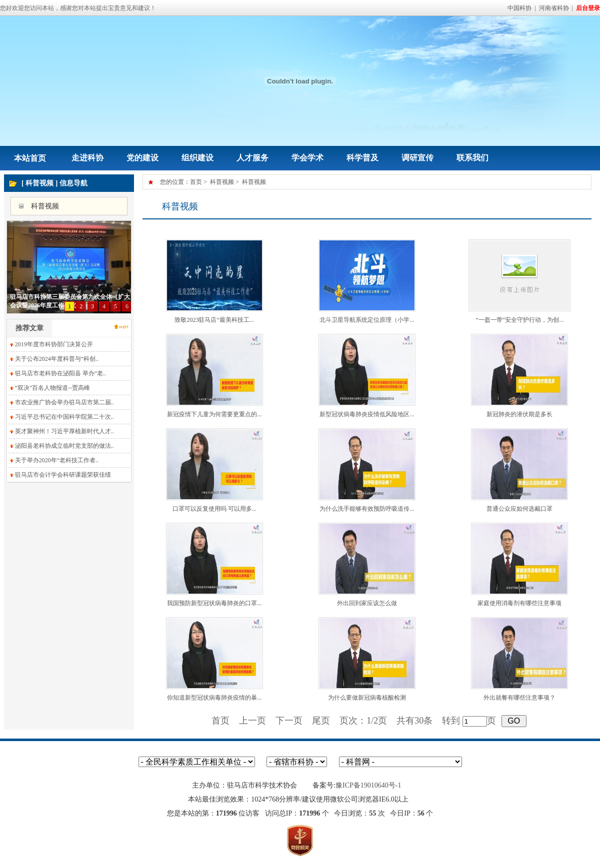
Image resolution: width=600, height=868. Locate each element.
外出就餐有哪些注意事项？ (519, 698)
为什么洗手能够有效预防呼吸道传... (367, 509)
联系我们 (472, 158)
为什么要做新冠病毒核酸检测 (367, 698)
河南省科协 (554, 8)
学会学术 (307, 158)
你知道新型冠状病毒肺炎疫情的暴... (214, 698)
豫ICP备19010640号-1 (368, 785)
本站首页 (30, 158)
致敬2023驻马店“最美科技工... (214, 320)
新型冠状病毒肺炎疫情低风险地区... (367, 414)
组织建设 (197, 158)
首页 (196, 182)
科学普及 (362, 158)
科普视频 (45, 206)
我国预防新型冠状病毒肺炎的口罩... (214, 603)
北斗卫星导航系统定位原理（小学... (367, 320)
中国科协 (519, 8)
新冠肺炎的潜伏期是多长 (519, 414)
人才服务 (252, 158)
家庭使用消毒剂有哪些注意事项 (519, 603)
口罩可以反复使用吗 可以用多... (214, 509)
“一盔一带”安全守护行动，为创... (520, 320)
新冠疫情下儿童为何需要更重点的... (214, 414)
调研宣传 (417, 158)
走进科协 (87, 158)
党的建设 (142, 158)
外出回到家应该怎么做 (367, 603)
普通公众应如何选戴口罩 (519, 509)
